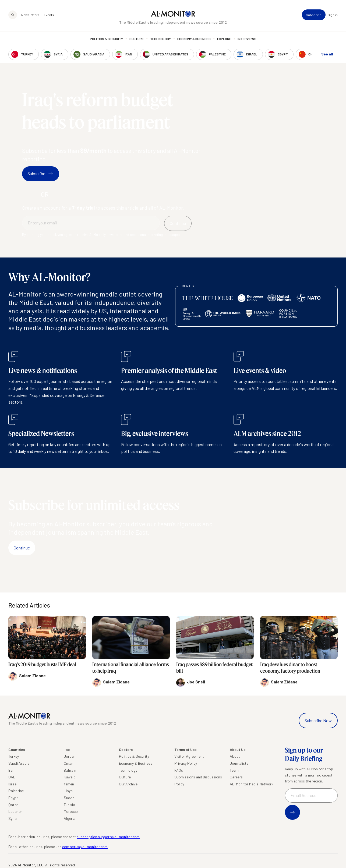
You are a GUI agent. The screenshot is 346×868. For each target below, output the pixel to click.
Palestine (16, 791)
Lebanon (15, 811)
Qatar (13, 805)
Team (234, 770)
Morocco (71, 811)
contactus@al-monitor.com (85, 847)
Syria (13, 818)
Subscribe (314, 15)
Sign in (333, 15)
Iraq (67, 749)
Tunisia (69, 805)
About (235, 756)
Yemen (69, 784)
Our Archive (128, 784)
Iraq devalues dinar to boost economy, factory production (290, 667)
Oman (68, 763)
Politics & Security (106, 39)
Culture (137, 39)
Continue (22, 548)
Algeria (70, 818)
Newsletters (30, 15)
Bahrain (70, 770)
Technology (160, 39)
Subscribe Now (318, 720)
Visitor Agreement (189, 756)
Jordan (70, 756)
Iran (11, 770)
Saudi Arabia (19, 763)
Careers (236, 777)
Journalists (239, 763)
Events (49, 15)
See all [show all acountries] (327, 54)
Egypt (13, 798)
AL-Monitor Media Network (252, 784)
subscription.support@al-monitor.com (108, 837)
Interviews (247, 39)
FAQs (179, 770)
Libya (68, 791)
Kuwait (69, 777)
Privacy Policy (186, 763)
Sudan (69, 798)
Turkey (14, 756)
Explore (224, 39)
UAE (12, 777)
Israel (13, 784)
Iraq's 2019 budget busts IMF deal (42, 664)
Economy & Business (194, 39)
